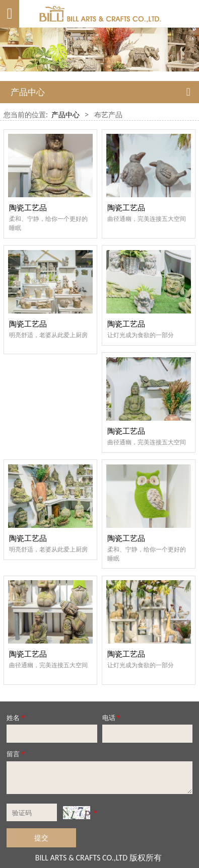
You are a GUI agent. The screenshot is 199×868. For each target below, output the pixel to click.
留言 (16, 754)
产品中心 (65, 114)
